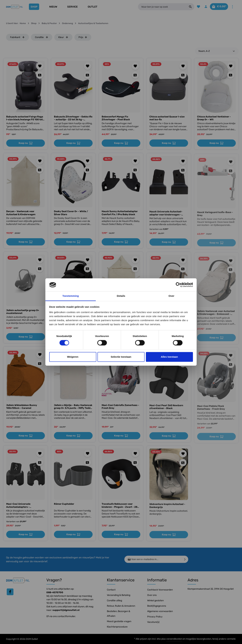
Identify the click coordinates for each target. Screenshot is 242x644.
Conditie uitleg (114, 601)
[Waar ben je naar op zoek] (161, 7)
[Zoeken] (187, 7)
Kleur (63, 37)
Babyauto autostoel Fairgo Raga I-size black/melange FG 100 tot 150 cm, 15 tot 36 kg (25, 118)
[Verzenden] (185, 559)
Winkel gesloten (155, 601)
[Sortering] (217, 51)
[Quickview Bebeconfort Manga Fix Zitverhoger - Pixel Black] (135, 75)
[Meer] (232, 7)
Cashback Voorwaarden (160, 590)
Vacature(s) (153, 622)
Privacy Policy (155, 617)
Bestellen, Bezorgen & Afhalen (119, 614)
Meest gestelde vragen (119, 621)
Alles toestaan (169, 357)
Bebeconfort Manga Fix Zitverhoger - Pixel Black (116, 118)
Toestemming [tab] (71, 296)
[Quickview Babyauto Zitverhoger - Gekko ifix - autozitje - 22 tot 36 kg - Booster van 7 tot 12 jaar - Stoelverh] (87, 75)
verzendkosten (174, 639)
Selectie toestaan (121, 357)
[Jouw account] (203, 7)
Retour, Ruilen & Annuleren (121, 606)
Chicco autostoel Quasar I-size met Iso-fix (167, 118)
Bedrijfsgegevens (157, 606)
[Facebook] (10, 592)
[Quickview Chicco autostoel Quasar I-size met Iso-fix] (183, 75)
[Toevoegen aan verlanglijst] (40, 66)
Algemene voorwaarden (160, 611)
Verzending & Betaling (119, 595)
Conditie (42, 37)
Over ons (152, 595)
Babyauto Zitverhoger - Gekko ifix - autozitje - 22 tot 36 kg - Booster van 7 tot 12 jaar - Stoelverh (73, 118)
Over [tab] (172, 296)
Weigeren (73, 357)
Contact (111, 590)
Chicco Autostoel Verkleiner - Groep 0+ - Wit (214, 118)
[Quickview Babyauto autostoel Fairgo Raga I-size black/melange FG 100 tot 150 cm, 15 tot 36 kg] (40, 75)
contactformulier (66, 616)
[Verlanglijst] (195, 7)
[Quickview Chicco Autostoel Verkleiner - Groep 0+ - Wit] (231, 75)
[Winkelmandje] (218, 7)
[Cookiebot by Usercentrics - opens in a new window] (178, 285)
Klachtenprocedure (117, 627)
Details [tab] (121, 296)
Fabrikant (17, 37)
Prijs (83, 37)
